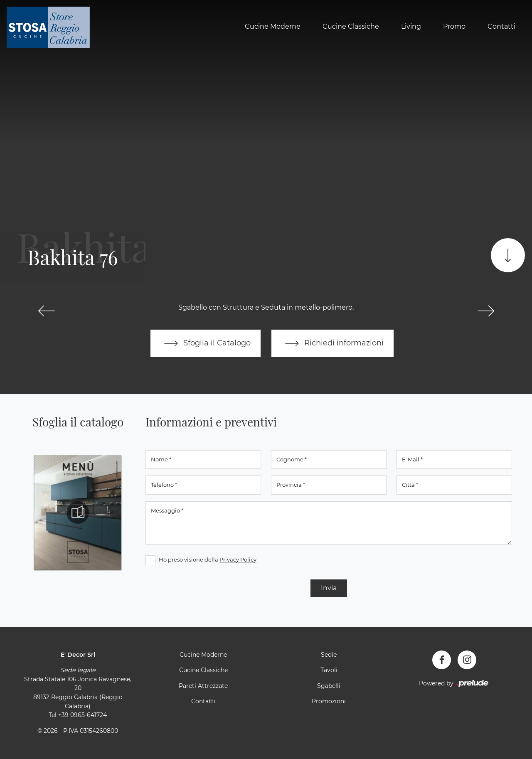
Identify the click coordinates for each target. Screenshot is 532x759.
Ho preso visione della (208, 559)
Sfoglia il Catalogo (206, 343)
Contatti (501, 26)
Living (411, 26)
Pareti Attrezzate (203, 686)
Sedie (329, 655)
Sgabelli (329, 686)
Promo (454, 26)
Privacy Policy (238, 559)
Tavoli (329, 670)
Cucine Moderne (273, 26)
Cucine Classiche (351, 26)
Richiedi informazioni (332, 343)
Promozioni (329, 701)
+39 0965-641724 (83, 715)
